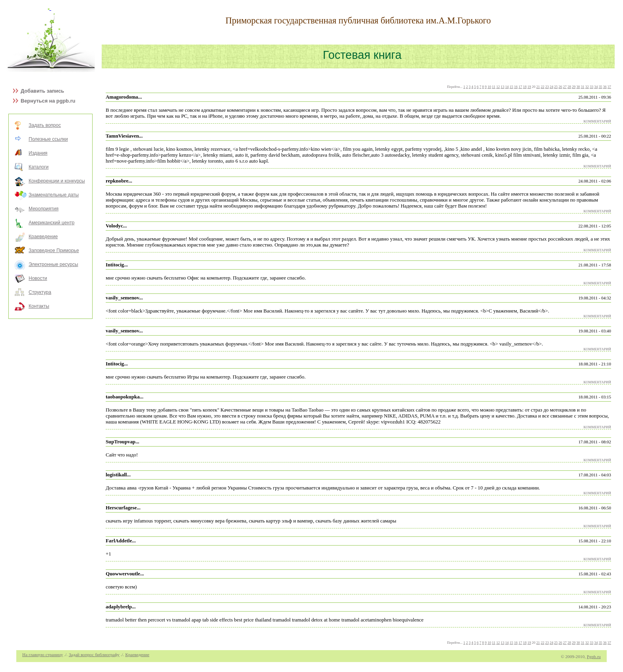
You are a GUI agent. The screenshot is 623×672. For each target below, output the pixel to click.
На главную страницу (43, 655)
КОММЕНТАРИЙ (597, 121)
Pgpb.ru (594, 656)
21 (538, 87)
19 (529, 87)
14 (507, 87)
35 (601, 87)
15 (512, 87)
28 (569, 87)
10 (489, 87)
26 (560, 87)
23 (547, 87)
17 (520, 87)
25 (556, 87)
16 (516, 87)
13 (502, 87)
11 (494, 87)
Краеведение (137, 655)
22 (543, 87)
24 (551, 87)
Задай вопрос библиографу (94, 655)
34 (596, 87)
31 (583, 87)
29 (574, 87)
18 (525, 87)
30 (578, 87)
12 (498, 87)
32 (587, 87)
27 (565, 87)
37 (609, 87)
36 (605, 87)
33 (591, 87)
